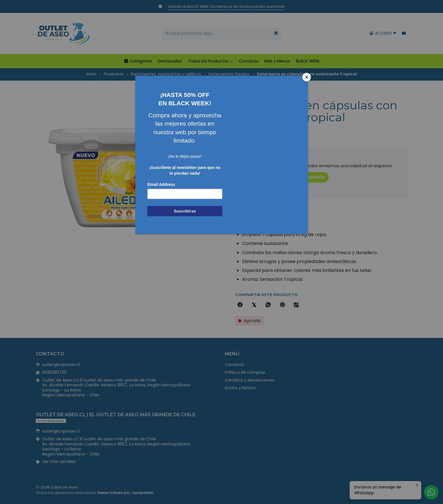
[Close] (307, 77)
